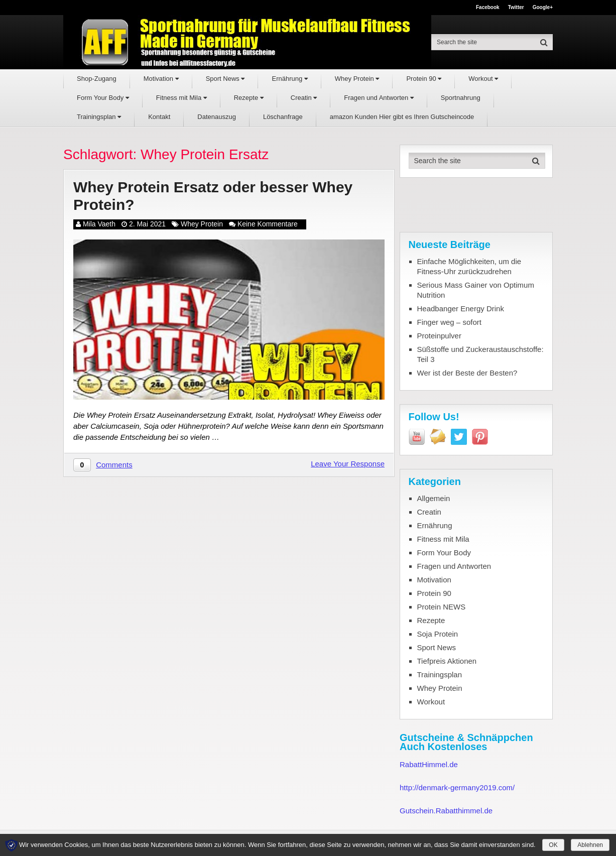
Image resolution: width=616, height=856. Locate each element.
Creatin (304, 98)
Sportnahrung (461, 98)
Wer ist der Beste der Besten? (467, 373)
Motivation (161, 79)
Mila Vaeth (99, 224)
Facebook (488, 8)
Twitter (516, 8)
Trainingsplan (99, 117)
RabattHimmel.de (429, 764)
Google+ (543, 8)
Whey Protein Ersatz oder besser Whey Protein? (213, 196)
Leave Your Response (348, 464)
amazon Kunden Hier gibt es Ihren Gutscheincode (402, 117)
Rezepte (249, 98)
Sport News (225, 79)
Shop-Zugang (97, 79)
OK (553, 845)
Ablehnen (590, 845)
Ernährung (289, 79)
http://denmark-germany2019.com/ (457, 787)
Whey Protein (357, 79)
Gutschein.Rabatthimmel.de (446, 811)
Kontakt (159, 117)
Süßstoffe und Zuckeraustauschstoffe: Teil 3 (480, 354)
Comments (114, 465)
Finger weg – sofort (449, 322)
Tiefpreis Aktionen (447, 661)
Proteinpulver (439, 336)
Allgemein (434, 498)
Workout (483, 79)
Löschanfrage (283, 117)
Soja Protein (438, 634)
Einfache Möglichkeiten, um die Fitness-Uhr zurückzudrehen (469, 266)
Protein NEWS (442, 607)
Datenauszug (217, 117)
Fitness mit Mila (181, 98)
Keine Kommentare (268, 224)
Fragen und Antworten (379, 98)
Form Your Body (103, 98)
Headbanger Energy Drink (461, 309)
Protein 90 (424, 79)
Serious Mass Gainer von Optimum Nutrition (476, 290)
